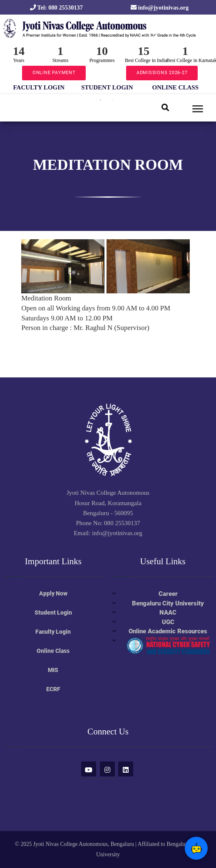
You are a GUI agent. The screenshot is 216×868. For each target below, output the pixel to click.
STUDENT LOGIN (107, 87)
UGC (168, 622)
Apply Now (53, 593)
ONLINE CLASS (176, 87)
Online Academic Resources (168, 631)
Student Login (53, 613)
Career (168, 594)
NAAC (168, 613)
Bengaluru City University (168, 603)
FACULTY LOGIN (39, 87)
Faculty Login (53, 632)
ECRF (53, 689)
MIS (53, 670)
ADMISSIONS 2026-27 (162, 73)
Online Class (53, 651)
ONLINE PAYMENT (54, 73)
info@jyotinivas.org (160, 7)
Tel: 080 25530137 (56, 7)
